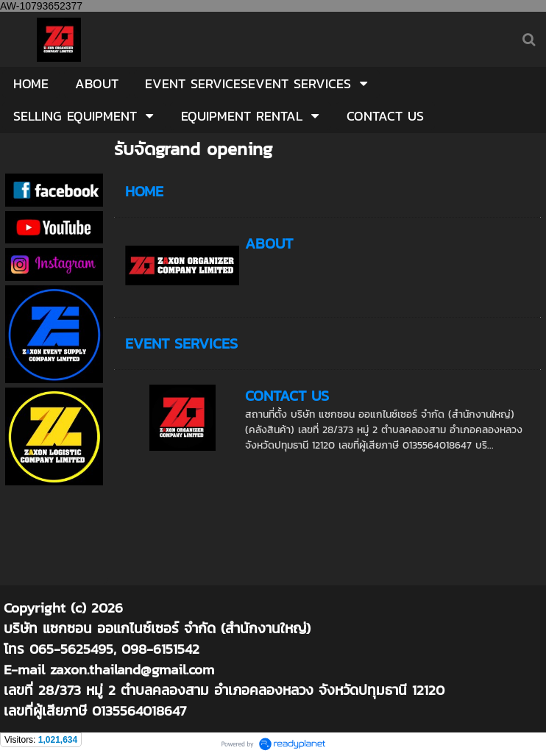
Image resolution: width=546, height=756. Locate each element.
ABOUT (269, 243)
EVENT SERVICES (181, 343)
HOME (144, 191)
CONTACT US (287, 396)
